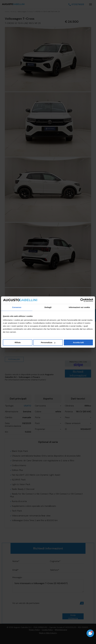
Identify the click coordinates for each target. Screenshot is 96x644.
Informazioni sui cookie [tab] (79, 307)
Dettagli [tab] (48, 307)
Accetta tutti (78, 342)
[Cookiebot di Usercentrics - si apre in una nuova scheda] (82, 300)
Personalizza (48, 342)
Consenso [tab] (17, 307)
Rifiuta (18, 342)
